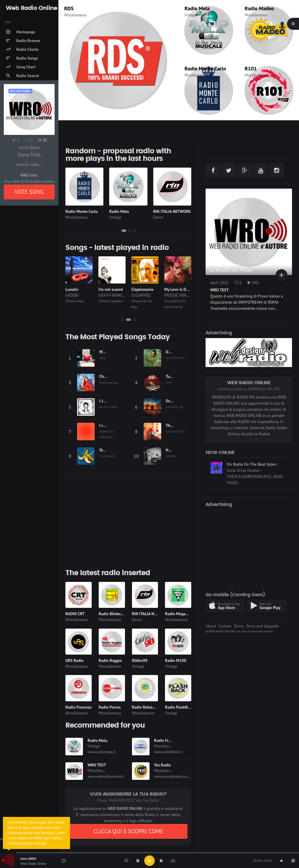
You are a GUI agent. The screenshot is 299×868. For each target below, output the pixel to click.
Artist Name (29, 147)
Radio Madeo (259, 8)
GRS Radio (74, 660)
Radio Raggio (110, 660)
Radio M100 (176, 660)
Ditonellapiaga (109, 382)
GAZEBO (105, 295)
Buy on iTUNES (20, 91)
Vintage (191, 15)
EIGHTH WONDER (145, 295)
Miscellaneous (256, 15)
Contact (225, 626)
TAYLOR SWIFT (175, 358)
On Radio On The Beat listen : (253, 468)
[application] (149, 861)
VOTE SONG (29, 192)
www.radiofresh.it (168, 752)
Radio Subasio (77, 301)
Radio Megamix (179, 614)
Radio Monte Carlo (205, 68)
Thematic (72, 15)
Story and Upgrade (262, 626)
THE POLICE (75, 295)
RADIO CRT (75, 614)
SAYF (169, 382)
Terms (239, 626)
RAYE (103, 358)
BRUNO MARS (108, 407)
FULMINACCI (107, 456)
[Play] (149, 861)
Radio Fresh (164, 740)
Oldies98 (140, 660)
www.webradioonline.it (106, 776)
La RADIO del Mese (231, 270)
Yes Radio (163, 765)
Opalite (172, 352)
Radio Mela (197, 8)
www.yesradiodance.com (174, 776)
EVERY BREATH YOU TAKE (88, 289)
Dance (158, 217)
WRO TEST (97, 765)
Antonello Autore (262, 631)
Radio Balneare (145, 707)
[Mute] (281, 861)
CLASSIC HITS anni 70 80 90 (96, 8)
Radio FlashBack (144, 301)
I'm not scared (144, 289)
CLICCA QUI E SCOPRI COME (128, 831)
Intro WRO (28, 859)
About (211, 626)
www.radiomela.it (102, 752)
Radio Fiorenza (78, 707)
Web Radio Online (33, 864)
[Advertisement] (128, 519)
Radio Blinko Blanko (116, 614)
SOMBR (171, 456)
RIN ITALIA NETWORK (172, 211)
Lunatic (105, 289)
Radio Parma (110, 707)
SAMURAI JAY (174, 407)
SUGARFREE (174, 295)
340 (253, 283)
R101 (251, 68)
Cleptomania (175, 289)
